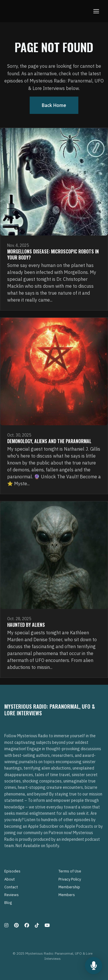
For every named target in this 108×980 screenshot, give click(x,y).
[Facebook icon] (27, 925)
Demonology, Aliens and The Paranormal (49, 441)
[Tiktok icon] (37, 925)
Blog (8, 903)
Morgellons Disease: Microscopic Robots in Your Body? (53, 254)
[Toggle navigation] (96, 11)
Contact (11, 887)
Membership (69, 887)
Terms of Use (70, 871)
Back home (54, 105)
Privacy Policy (70, 879)
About (10, 879)
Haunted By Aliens (26, 625)
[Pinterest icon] (16, 925)
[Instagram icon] (6, 925)
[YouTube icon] (47, 925)
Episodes (12, 871)
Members (67, 895)
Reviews (12, 895)
